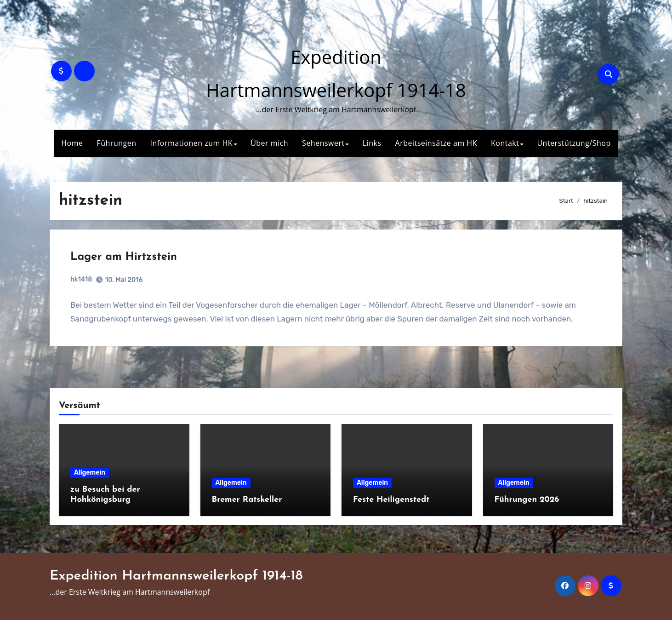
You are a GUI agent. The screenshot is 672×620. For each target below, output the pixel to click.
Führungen (117, 143)
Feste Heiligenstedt (391, 500)
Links (372, 143)
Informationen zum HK (192, 143)
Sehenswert (323, 143)
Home (72, 143)
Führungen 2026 (527, 500)
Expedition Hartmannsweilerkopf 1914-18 (176, 576)
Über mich (269, 143)
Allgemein (90, 473)
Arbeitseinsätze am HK (436, 143)
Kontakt (505, 143)
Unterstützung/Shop (574, 143)
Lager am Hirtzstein (124, 257)
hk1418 (81, 279)
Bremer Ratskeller (247, 500)
